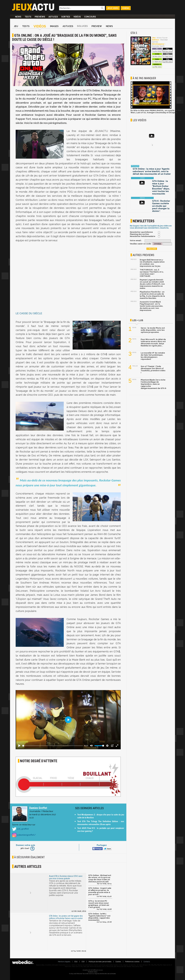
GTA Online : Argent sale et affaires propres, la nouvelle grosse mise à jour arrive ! (100, 891)
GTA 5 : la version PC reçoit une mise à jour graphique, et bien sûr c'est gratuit (99, 904)
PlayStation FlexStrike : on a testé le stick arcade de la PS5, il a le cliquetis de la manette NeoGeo (152, 295)
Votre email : (136, 241)
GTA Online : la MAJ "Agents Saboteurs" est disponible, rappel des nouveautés (99, 917)
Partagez (102, 845)
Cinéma (126, 8)
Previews (40, 17)
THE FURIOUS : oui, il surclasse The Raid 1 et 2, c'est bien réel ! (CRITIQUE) (152, 273)
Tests (28, 17)
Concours (90, 17)
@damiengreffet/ (24, 835)
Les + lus (138, 320)
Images (54, 26)
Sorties (66, 17)
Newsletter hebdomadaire (143, 236)
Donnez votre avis (26, 845)
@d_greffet (20, 829)
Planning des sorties (139, 234)
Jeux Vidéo (113, 8)
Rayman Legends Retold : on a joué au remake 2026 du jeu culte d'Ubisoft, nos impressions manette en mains (152, 284)
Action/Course (162, 38)
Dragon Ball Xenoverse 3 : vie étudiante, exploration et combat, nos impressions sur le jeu (152, 263)
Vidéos (77, 17)
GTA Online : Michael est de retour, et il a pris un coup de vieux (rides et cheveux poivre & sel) (100, 878)
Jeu (16, 26)
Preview (97, 26)
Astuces (53, 17)
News (18, 17)
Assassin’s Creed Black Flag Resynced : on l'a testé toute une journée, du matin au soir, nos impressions (151, 306)
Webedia (100, 970)
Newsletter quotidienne (141, 232)
